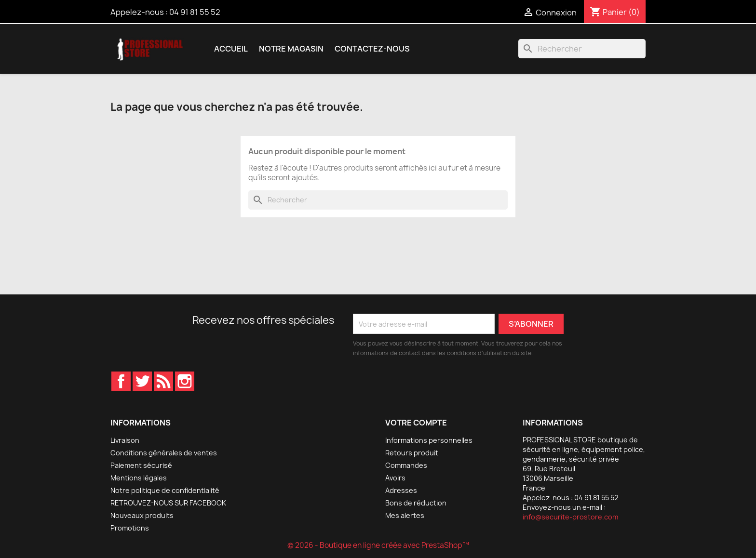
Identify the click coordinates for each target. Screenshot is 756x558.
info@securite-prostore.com (570, 517)
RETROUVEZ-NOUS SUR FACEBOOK (168, 503)
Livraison (125, 440)
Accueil (231, 49)
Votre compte (416, 423)
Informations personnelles (429, 440)
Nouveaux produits (142, 515)
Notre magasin (291, 49)
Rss (163, 381)
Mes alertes (405, 515)
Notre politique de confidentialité (165, 490)
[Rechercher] (582, 49)
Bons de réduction (416, 503)
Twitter (142, 381)
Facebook (121, 381)
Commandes (406, 465)
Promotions (130, 528)
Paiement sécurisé (141, 465)
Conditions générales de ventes (164, 453)
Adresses (401, 490)
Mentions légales (139, 478)
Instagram (185, 381)
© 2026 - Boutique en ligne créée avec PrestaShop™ (378, 545)
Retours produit (412, 453)
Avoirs (395, 478)
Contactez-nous (372, 49)
